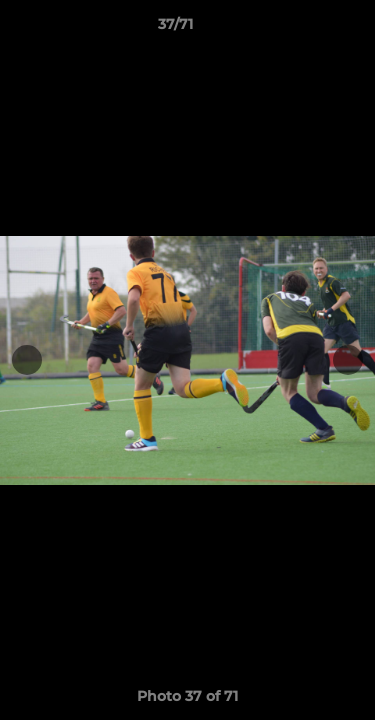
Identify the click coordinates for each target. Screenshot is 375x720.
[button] (303, 29)
